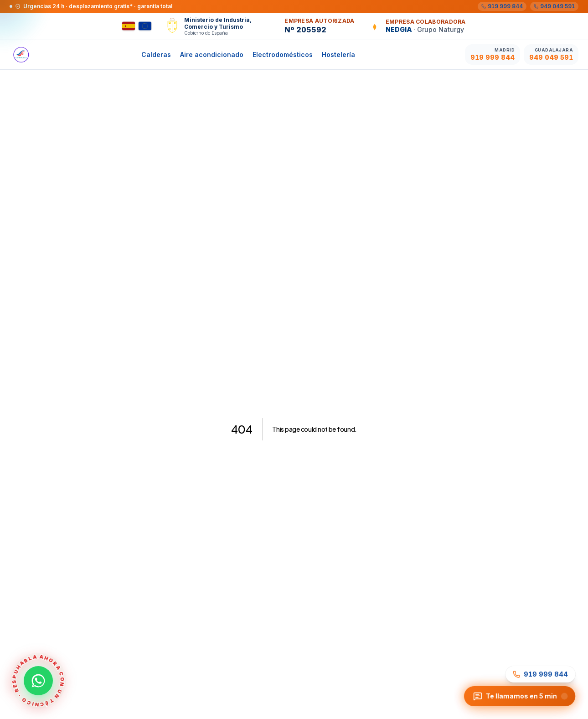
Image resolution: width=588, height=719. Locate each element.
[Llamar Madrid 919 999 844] (493, 55)
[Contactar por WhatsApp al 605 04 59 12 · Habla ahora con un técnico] (38, 681)
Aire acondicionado (212, 54)
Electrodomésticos (283, 54)
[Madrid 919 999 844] (502, 6)
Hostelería (338, 54)
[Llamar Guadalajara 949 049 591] (551, 55)
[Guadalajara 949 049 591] (554, 6)
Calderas (156, 54)
